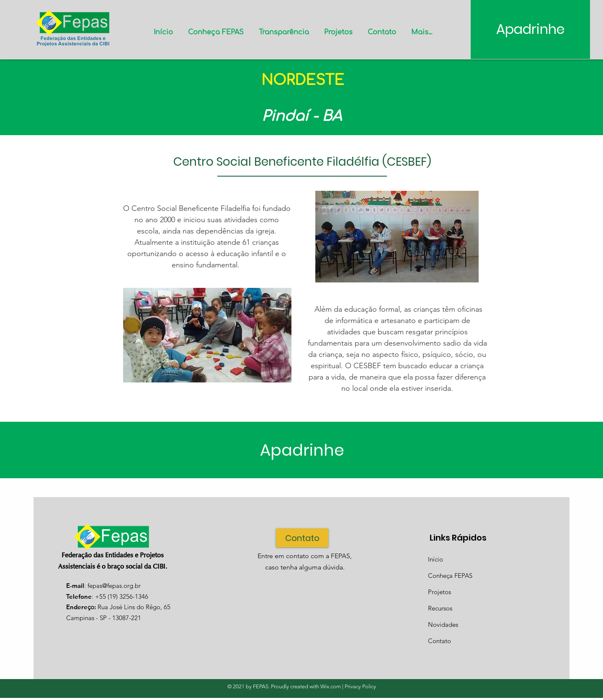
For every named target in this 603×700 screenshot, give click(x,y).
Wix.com (331, 686)
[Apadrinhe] (530, 29)
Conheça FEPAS (450, 576)
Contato (439, 641)
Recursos (440, 608)
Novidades (443, 624)
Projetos (439, 592)
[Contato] (302, 538)
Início (435, 559)
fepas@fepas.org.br (114, 586)
